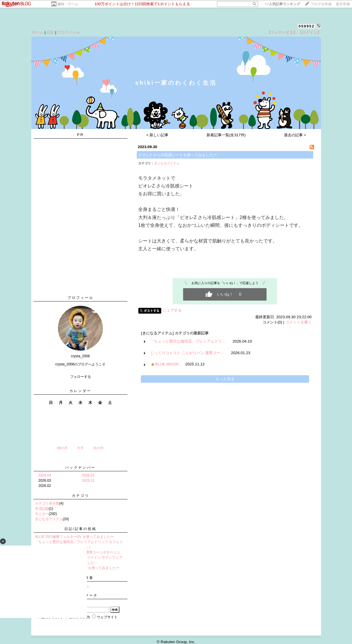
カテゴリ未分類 (47, 503)
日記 (50, 32)
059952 (306, 26)
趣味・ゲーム (68, 4)
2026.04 (45, 475)
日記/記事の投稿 (80, 529)
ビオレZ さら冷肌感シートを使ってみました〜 (178, 155)
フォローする (81, 377)
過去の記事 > (295, 135)
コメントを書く (299, 322)
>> (282, 4)
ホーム (38, 32)
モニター (42, 514)
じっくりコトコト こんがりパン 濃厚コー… (187, 353)
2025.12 (88, 481)
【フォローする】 (282, 32)
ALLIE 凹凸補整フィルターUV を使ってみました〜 (74, 537)
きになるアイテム (49, 519)
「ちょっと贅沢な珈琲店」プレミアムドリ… (188, 341)
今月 (80, 448)
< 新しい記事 (157, 135)
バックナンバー (80, 468)
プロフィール (69, 32)
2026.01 (88, 475)
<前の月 (62, 448)
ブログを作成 (321, 4)
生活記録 (42, 509)
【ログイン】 (310, 32)
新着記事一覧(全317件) (226, 135)
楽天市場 (343, 4)
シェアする (172, 310)
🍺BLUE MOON (164, 364)
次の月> (99, 448)
